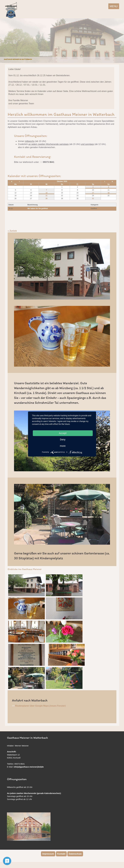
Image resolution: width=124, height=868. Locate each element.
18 (108, 193)
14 (46, 193)
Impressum (48, 854)
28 (46, 198)
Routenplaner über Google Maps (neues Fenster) (40, 706)
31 (93, 198)
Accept (63, 433)
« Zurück (12, 231)
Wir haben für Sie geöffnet (38, 209)
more (63, 446)
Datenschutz (75, 854)
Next (121, 40)
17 (93, 193)
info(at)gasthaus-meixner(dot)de (29, 767)
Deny (63, 439)
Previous (3, 40)
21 (46, 196)
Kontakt (61, 854)
